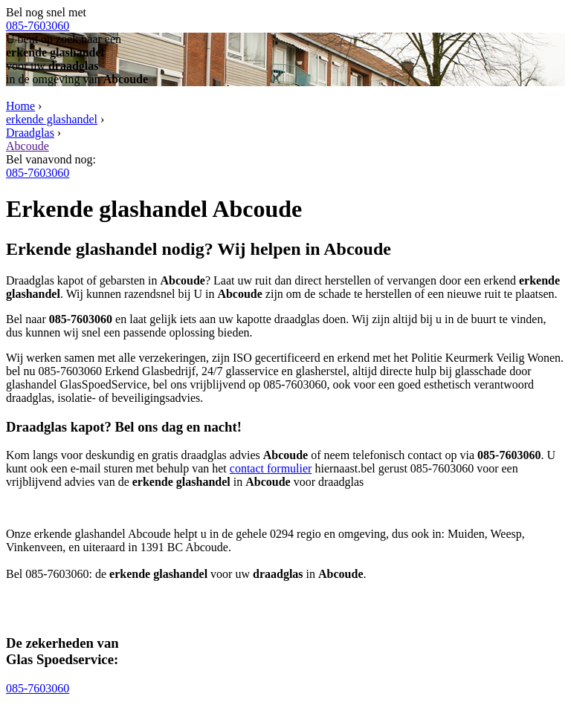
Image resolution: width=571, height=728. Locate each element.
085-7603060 (38, 26)
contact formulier (271, 468)
